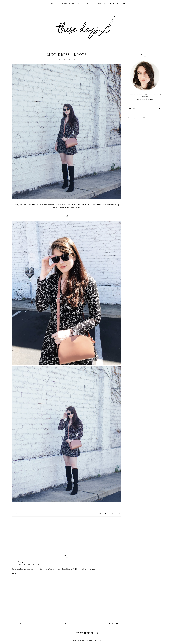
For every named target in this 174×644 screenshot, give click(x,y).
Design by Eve (95, 640)
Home (54, 3)
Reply (15, 574)
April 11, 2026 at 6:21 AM (29, 565)
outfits (18, 513)
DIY (87, 3)
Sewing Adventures (71, 3)
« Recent (18, 624)
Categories (98, 3)
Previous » (114, 624)
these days (84, 640)
